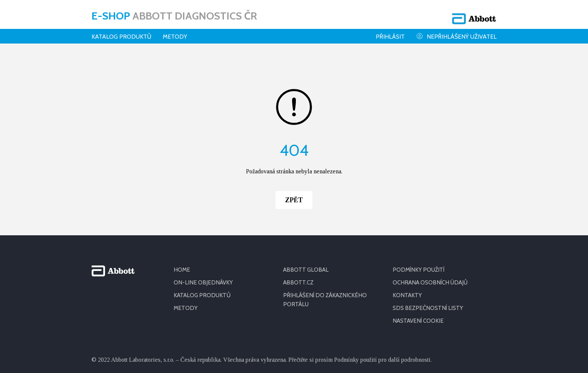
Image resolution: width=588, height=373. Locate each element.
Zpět (294, 150)
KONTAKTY (408, 246)
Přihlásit (390, 32)
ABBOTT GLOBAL (307, 220)
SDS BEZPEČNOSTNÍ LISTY (429, 258)
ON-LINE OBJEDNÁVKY (204, 233)
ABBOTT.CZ (299, 233)
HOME (182, 220)
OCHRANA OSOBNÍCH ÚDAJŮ (433, 233)
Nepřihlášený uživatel (456, 31)
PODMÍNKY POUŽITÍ (420, 220)
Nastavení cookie (420, 271)
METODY (186, 258)
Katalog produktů (121, 32)
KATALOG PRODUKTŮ (204, 246)
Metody (175, 32)
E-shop (174, 13)
